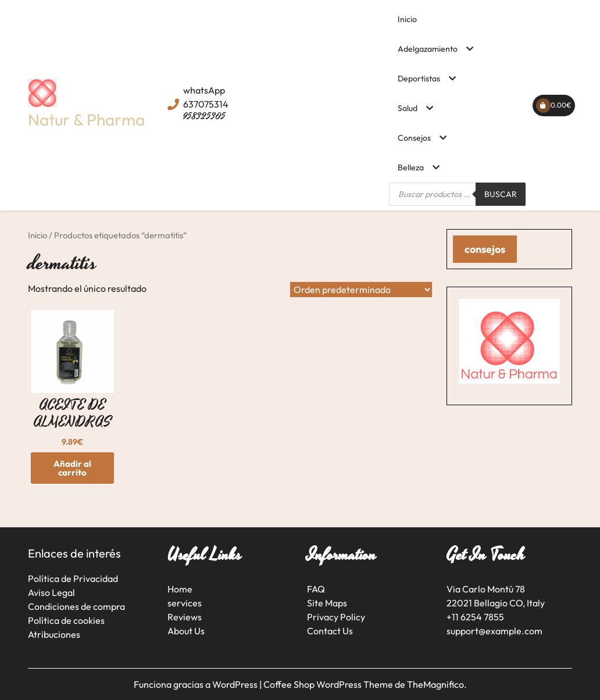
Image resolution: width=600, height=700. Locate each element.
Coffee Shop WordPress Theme (329, 684)
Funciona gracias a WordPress (197, 684)
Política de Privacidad (73, 578)
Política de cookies (66, 620)
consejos (485, 249)
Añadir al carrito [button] (72, 468)
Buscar (501, 194)
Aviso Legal (51, 592)
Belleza (411, 167)
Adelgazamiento (428, 49)
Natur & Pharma (86, 119)
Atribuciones (54, 634)
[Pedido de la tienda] (361, 290)
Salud (408, 108)
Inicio (407, 19)
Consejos (414, 138)
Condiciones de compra (76, 606)
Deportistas (419, 78)
